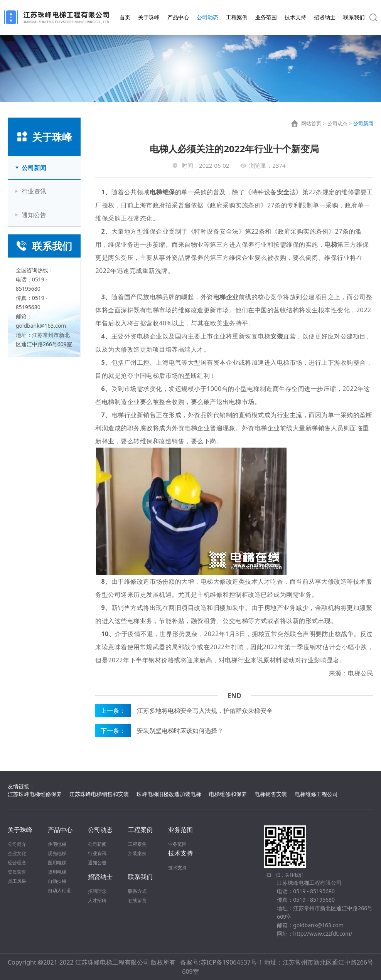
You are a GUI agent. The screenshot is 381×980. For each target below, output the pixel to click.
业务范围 (266, 17)
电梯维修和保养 (228, 794)
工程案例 (237, 17)
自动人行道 (59, 890)
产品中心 (178, 17)
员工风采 (17, 881)
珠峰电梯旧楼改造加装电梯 (169, 794)
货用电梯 (57, 872)
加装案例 (137, 853)
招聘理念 (97, 891)
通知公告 (34, 215)
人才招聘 (97, 900)
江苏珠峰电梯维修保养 (35, 794)
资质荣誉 (17, 872)
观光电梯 (57, 853)
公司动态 (207, 17)
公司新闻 (34, 168)
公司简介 (17, 844)
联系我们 (354, 17)
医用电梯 (57, 863)
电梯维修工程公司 (316, 794)
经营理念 (17, 863)
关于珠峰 (149, 17)
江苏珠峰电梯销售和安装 (99, 794)
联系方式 (137, 891)
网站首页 (311, 123)
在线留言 (137, 900)
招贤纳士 (325, 17)
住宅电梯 (57, 844)
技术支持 (295, 17)
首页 (125, 17)
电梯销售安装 (271, 794)
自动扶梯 (57, 881)
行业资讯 (34, 191)
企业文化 (17, 853)
